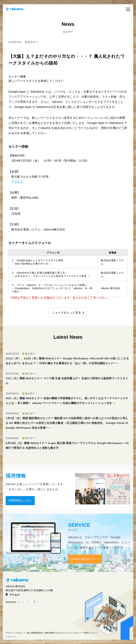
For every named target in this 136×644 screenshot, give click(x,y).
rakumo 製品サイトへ (85, 559)
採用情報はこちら (20, 500)
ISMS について (91, 633)
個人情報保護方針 (35, 633)
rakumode (11, 602)
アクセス (17, 182)
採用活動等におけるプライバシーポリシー (63, 633)
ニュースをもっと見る (66, 312)
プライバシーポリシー (16, 633)
